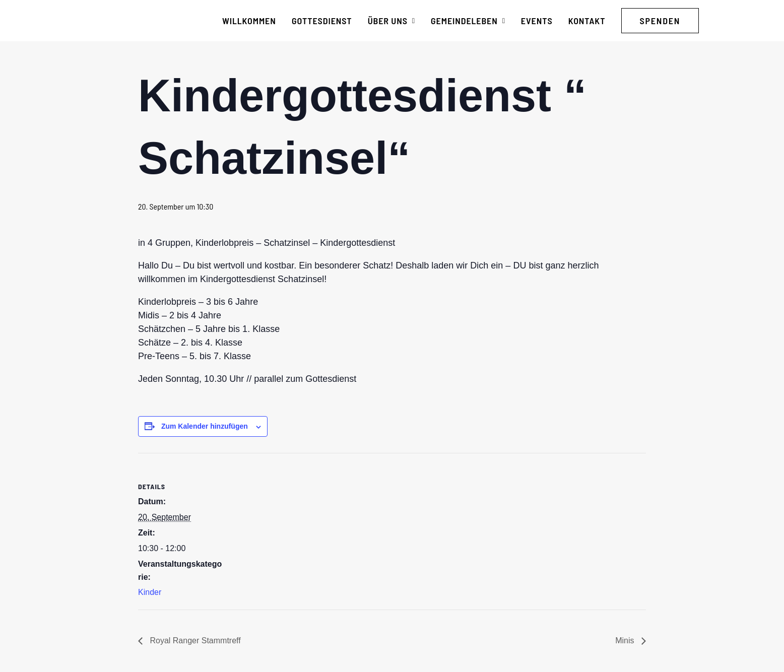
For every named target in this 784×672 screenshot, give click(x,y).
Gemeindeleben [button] (468, 21)
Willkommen (249, 21)
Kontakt (587, 21)
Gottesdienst (322, 21)
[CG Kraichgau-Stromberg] (115, 21)
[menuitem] (249, 21)
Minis (626, 641)
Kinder (150, 592)
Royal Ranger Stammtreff (194, 641)
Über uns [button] (391, 21)
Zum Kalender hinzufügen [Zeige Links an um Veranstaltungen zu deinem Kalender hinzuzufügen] (205, 426)
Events (537, 21)
